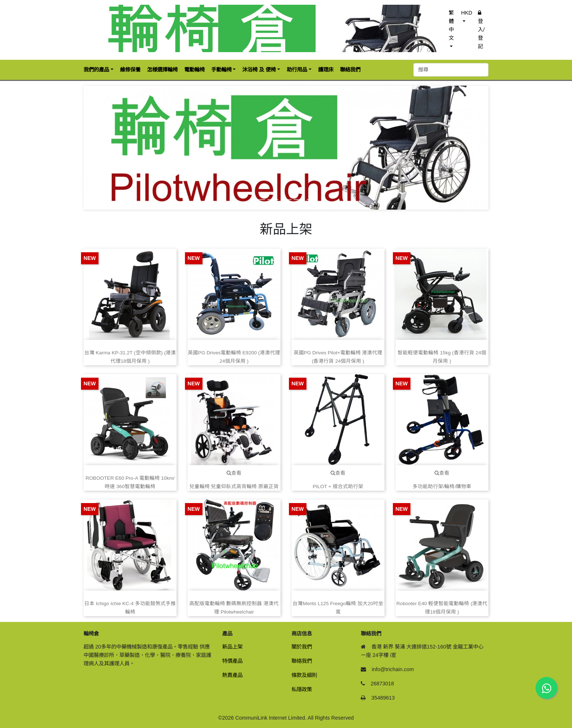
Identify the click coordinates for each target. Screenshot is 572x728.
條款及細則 (304, 675)
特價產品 (232, 661)
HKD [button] (467, 13)
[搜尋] (451, 70)
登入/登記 (481, 30)
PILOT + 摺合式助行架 (338, 486)
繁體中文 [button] (451, 25)
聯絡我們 (302, 661)
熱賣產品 (232, 675)
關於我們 (302, 647)
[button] (114, 148)
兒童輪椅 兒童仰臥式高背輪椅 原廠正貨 (234, 486)
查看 (234, 473)
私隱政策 (302, 689)
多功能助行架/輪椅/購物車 (442, 486)
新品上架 (232, 647)
